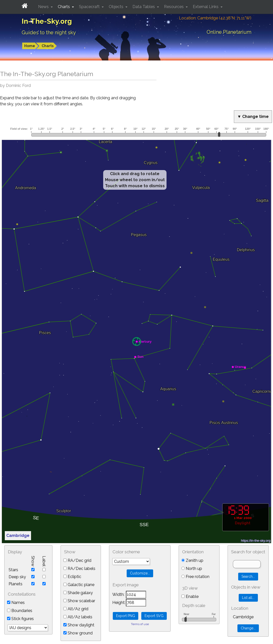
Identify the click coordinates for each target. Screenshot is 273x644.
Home (30, 46)
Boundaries (20, 611)
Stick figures (20, 619)
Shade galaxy (78, 593)
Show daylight (79, 625)
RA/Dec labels (79, 569)
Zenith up (192, 560)
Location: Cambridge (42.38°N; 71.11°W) (215, 18)
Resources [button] (174, 7)
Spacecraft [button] (90, 7)
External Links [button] (206, 7)
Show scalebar (79, 601)
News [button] (44, 7)
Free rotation (195, 577)
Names (16, 603)
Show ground (78, 633)
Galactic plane (79, 585)
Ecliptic (72, 577)
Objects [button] (117, 7)
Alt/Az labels (78, 617)
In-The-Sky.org (47, 21)
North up (192, 569)
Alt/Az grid (76, 609)
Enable (190, 597)
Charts (48, 46)
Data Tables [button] (144, 7)
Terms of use (140, 624)
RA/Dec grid (77, 560)
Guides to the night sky (49, 33)
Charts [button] (64, 7)
